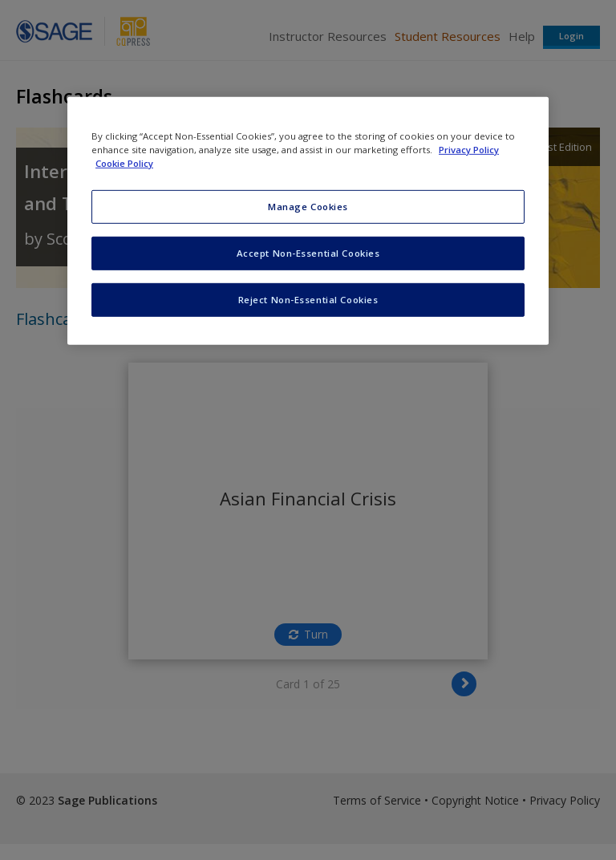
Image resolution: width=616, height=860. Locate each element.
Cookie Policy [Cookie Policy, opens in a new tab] (124, 163)
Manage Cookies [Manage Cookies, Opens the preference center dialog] (308, 207)
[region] (308, 221)
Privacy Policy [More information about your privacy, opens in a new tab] (469, 150)
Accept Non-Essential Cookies (308, 253)
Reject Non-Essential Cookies (308, 300)
